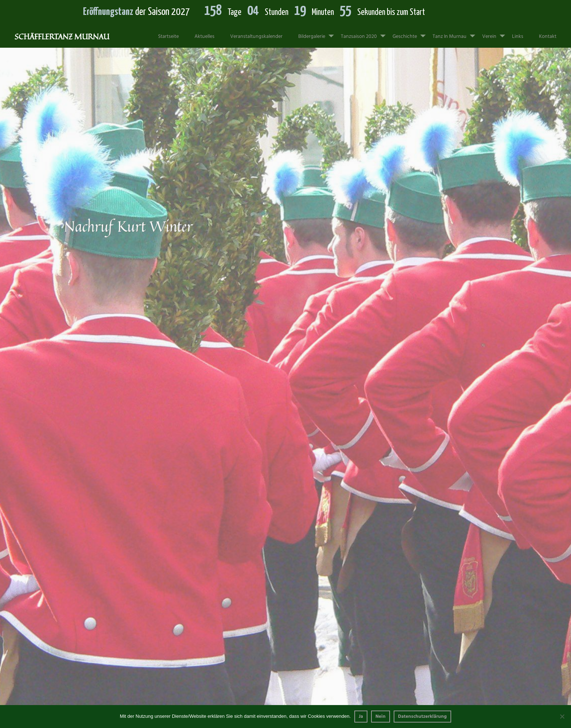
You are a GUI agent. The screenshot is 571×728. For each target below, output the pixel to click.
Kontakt (548, 37)
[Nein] (562, 716)
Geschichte (412, 33)
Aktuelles (204, 37)
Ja (361, 717)
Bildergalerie (319, 33)
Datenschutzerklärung (422, 717)
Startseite (168, 37)
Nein (381, 717)
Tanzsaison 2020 (366, 33)
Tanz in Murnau (457, 33)
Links (518, 37)
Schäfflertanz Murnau (62, 36)
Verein (497, 33)
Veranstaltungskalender (256, 37)
